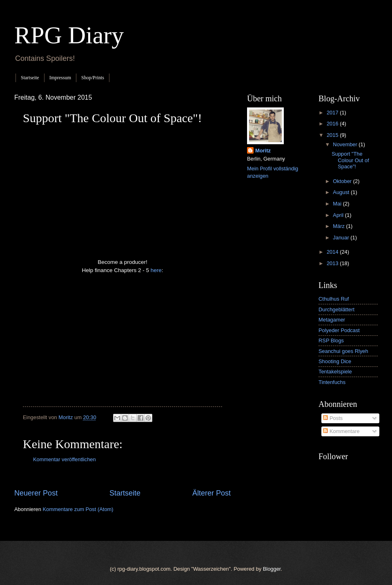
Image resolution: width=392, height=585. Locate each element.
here (156, 270)
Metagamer (332, 320)
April (339, 215)
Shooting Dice (335, 361)
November (346, 144)
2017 (333, 113)
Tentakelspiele (335, 372)
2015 (333, 135)
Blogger (272, 569)
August (342, 192)
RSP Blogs (331, 341)
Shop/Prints (93, 78)
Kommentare (341, 431)
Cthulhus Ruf (334, 299)
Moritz (263, 151)
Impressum (60, 78)
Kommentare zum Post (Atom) (78, 509)
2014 (333, 252)
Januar (342, 238)
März (339, 226)
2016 (333, 124)
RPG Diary (69, 35)
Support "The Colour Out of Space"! (350, 160)
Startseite (30, 78)
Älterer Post (212, 493)
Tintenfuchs (332, 382)
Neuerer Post (36, 493)
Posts (333, 418)
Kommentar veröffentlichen (65, 459)
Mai (338, 204)
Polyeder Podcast (339, 330)
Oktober (343, 181)
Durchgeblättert (336, 309)
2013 (333, 263)
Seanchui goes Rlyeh (343, 351)
